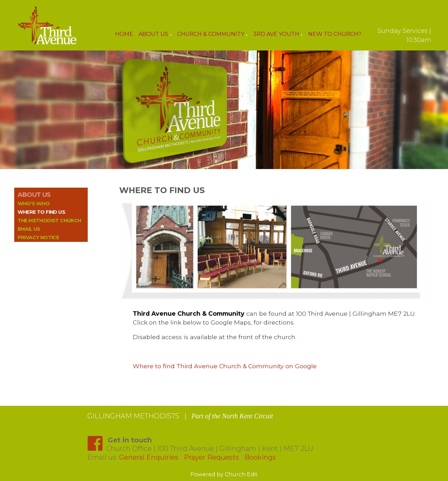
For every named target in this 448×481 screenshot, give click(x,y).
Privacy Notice (38, 237)
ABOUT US (34, 195)
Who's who (34, 204)
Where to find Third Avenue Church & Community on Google (225, 366)
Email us (29, 229)
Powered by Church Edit (224, 474)
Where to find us (41, 212)
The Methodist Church (49, 221)
